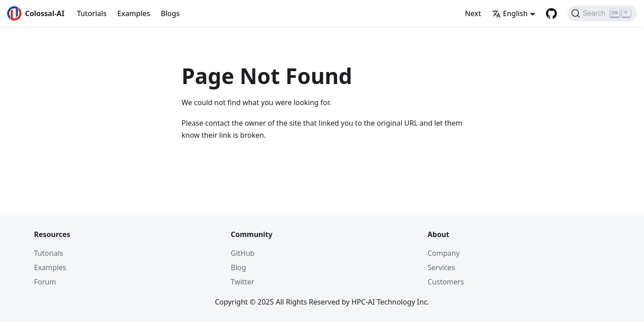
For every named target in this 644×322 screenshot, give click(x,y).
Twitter (242, 282)
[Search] (602, 13)
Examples (133, 13)
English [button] (510, 13)
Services (441, 267)
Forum (45, 282)
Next (473, 13)
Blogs (170, 13)
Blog (238, 267)
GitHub (243, 253)
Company (444, 253)
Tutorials (92, 13)
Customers (446, 282)
